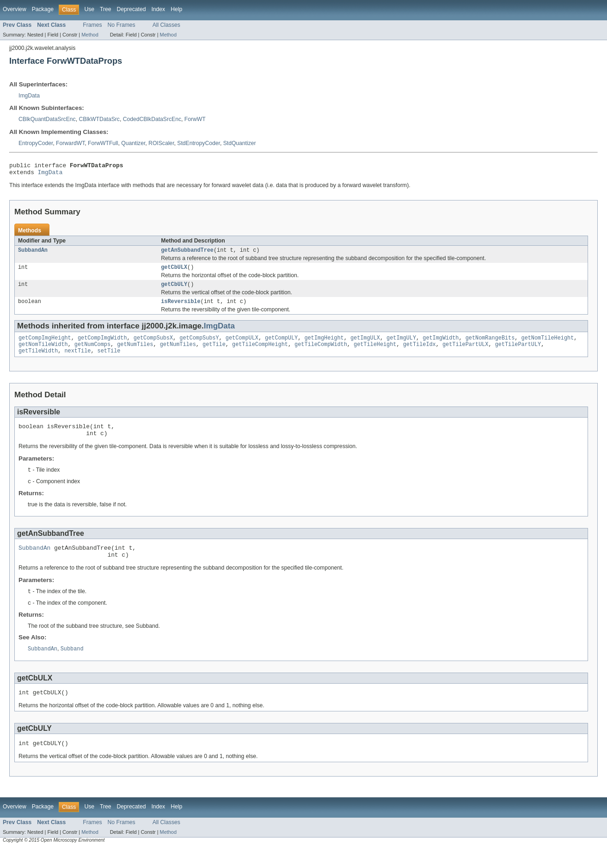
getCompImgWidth (102, 345)
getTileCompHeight (260, 352)
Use (89, 9)
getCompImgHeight (45, 345)
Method (90, 35)
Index (158, 9)
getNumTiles (135, 352)
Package (43, 9)
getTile (214, 352)
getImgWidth (441, 345)
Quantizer (133, 143)
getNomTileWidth (43, 352)
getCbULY (174, 290)
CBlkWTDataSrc (99, 119)
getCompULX (242, 345)
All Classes (166, 25)
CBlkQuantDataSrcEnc (47, 119)
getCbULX (174, 272)
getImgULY (401, 345)
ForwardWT (70, 143)
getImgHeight (324, 345)
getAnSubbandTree (187, 254)
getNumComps (92, 352)
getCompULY (281, 345)
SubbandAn (33, 254)
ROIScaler (161, 143)
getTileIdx (420, 352)
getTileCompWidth (321, 352)
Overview (15, 9)
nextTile (78, 360)
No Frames (122, 25)
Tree (106, 9)
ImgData (29, 96)
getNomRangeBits (490, 345)
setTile (109, 360)
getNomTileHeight (547, 345)
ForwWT (195, 119)
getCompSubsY (199, 345)
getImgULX (365, 345)
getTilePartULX (466, 352)
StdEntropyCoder (199, 143)
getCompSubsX (153, 345)
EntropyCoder (36, 143)
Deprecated (132, 9)
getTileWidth (38, 360)
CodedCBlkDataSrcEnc (152, 119)
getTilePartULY (518, 352)
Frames (92, 25)
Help (176, 9)
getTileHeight (375, 352)
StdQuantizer (240, 143)
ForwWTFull (103, 143)
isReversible (181, 308)
